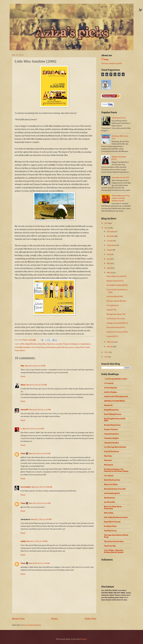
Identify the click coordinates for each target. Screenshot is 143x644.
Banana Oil (108, 405)
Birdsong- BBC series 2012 (120, 137)
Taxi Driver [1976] (119, 118)
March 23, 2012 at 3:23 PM (37, 385)
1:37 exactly (109, 383)
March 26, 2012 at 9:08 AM (42, 487)
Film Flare (108, 456)
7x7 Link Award (112, 305)
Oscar (34, 347)
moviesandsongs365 (112, 493)
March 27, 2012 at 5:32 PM (41, 519)
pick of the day (62, 347)
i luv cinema (109, 475)
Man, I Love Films (111, 484)
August (110, 250)
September (111, 245)
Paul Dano (41, 347)
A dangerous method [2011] (117, 323)
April (109, 268)
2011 (107, 352)
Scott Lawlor (26, 487)
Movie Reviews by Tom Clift (115, 489)
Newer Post (18, 618)
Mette (23, 385)
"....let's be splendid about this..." (116, 379)
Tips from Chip (110, 546)
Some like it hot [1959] (120, 177)
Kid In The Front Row (112, 480)
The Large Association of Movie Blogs (116, 536)
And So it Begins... (111, 392)
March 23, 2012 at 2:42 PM (35, 366)
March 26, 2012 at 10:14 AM (40, 503)
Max (22, 366)
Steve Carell (85, 347)
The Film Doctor (110, 530)
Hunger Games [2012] (115, 281)
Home (55, 618)
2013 (107, 223)
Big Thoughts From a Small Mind (115, 419)
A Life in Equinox (111, 387)
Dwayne (66, 344)
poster (71, 347)
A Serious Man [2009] (115, 296)
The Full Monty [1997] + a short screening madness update (121, 198)
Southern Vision (110, 526)
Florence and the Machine (116, 301)
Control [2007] (112, 336)
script (77, 347)
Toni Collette (20, 350)
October (110, 241)
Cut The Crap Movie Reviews (115, 447)
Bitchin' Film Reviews (112, 425)
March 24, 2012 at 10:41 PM (33, 428)
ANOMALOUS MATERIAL (114, 401)
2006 (22, 344)
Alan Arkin (42, 344)
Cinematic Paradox (111, 442)
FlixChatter (109, 465)
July (109, 254)
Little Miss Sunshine (23, 347)
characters (51, 344)
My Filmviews (109, 498)
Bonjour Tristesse (111, 429)
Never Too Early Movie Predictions (113, 507)
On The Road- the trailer (116, 318)
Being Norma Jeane (111, 410)
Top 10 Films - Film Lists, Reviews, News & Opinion (114, 551)
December (111, 231)
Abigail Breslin (31, 344)
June (109, 259)
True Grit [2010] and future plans (117, 291)
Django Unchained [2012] (119, 158)
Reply (23, 376)
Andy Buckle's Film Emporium (116, 396)
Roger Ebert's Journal (112, 522)
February (111, 342)
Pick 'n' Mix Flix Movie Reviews (116, 517)
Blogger (84, 639)
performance (51, 347)
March (110, 272)
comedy (59, 344)
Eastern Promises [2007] (116, 327)
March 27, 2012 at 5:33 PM (37, 541)
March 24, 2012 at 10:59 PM (40, 453)
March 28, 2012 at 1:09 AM (39, 563)
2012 (107, 228)
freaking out (75, 344)
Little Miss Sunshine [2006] (117, 285)
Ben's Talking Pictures (113, 414)
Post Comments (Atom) (32, 625)
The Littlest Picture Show (114, 541)
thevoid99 (25, 409)
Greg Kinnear (86, 344)
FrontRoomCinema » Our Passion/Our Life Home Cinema (116, 470)
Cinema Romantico (111, 434)
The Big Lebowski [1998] (116, 314)
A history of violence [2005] (117, 332)
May (109, 263)
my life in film (109, 502)
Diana (23, 453)
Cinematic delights (111, 438)
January (110, 346)
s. (21, 428)
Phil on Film (109, 513)
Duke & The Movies (111, 451)
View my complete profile (112, 63)
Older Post (90, 618)
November (111, 236)
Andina (23, 541)
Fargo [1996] (111, 310)
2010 (107, 357)
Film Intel (108, 460)
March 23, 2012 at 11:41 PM (40, 409)
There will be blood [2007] (116, 276)
